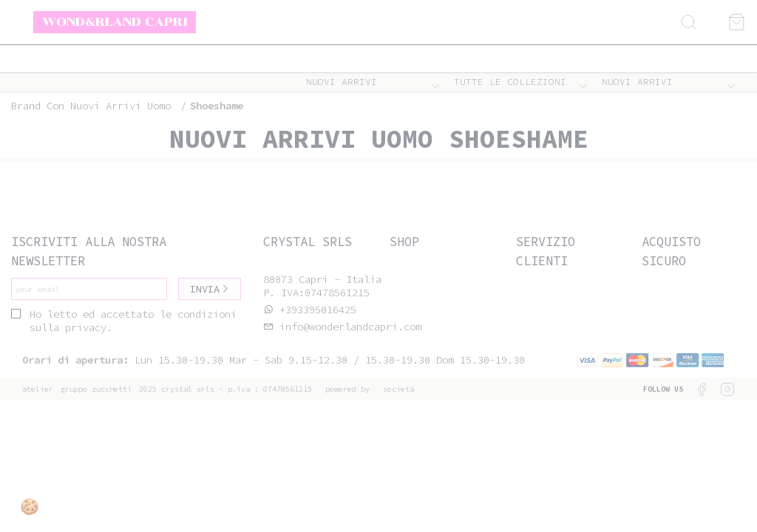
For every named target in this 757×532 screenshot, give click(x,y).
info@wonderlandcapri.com (347, 327)
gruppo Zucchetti (96, 389)
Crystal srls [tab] (308, 242)
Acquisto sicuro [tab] (671, 251)
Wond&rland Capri (115, 21)
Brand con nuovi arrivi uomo (91, 106)
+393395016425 (318, 310)
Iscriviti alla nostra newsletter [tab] (89, 251)
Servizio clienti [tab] (546, 251)
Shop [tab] (404, 242)
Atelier (38, 389)
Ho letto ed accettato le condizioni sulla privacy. (124, 321)
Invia (210, 289)
